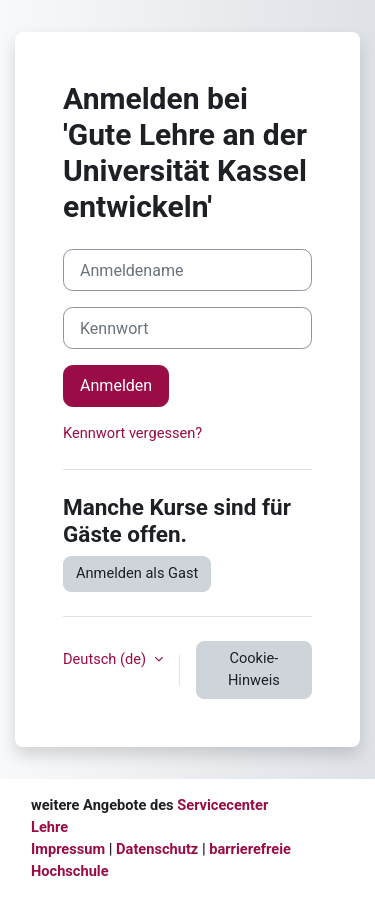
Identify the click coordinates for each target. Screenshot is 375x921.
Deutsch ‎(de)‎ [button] (106, 659)
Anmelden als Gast (137, 573)
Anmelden (116, 385)
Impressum (68, 849)
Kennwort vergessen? (132, 433)
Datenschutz (157, 849)
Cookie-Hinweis (254, 669)
